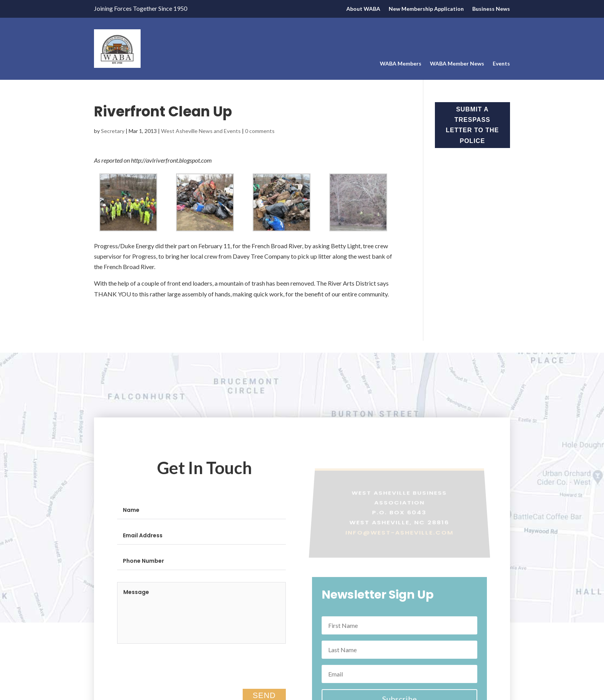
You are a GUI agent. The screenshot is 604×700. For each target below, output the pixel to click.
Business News (491, 9)
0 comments (260, 131)
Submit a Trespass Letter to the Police (472, 125)
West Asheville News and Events (201, 131)
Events (501, 64)
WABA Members (401, 64)
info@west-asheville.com (399, 536)
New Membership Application (426, 9)
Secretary (113, 131)
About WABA (363, 9)
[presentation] (176, 673)
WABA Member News (457, 64)
